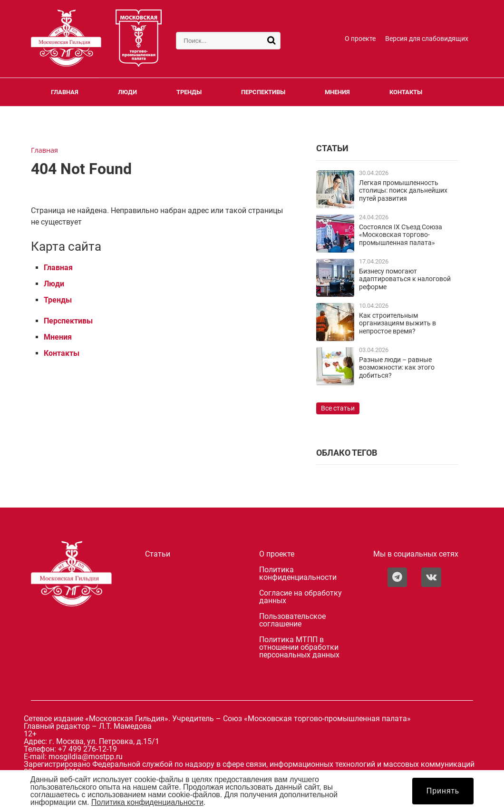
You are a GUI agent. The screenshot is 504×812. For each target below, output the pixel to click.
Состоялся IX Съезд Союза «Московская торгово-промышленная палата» (401, 235)
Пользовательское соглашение (292, 620)
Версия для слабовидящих (427, 39)
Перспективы (263, 92)
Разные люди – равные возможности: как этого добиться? (397, 368)
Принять (443, 791)
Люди (127, 92)
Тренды (189, 92)
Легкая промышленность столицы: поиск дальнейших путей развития (403, 191)
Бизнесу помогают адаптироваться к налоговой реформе (405, 279)
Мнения (337, 92)
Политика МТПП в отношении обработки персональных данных (299, 647)
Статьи (158, 554)
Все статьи (338, 408)
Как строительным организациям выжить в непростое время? (397, 323)
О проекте (360, 39)
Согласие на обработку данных (300, 597)
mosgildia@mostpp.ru (86, 757)
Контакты (406, 92)
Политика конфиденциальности (298, 574)
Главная (65, 92)
